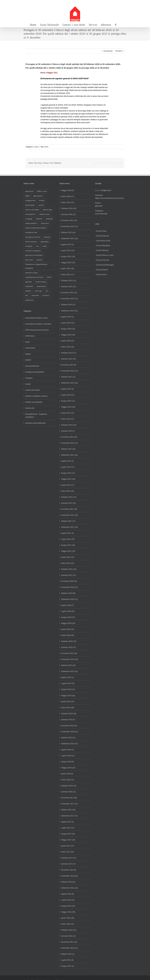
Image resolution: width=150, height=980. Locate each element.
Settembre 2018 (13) (69, 744)
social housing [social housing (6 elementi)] (41, 282)
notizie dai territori (33, 390)
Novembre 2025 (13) (69, 226)
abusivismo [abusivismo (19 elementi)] (29, 191)
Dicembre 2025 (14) (69, 220)
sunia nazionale (101, 214)
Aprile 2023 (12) (68, 413)
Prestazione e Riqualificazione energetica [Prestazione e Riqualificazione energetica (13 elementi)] (36, 266)
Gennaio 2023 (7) (68, 431)
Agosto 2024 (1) (67, 317)
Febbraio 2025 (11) (69, 281)
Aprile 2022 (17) (68, 485)
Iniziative (29, 378)
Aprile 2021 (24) (68, 557)
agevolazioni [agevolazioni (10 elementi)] (38, 196)
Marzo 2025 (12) (68, 275)
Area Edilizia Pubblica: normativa (38, 324)
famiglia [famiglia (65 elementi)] (47, 237)
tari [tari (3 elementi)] (47, 291)
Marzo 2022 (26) (68, 491)
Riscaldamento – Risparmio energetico (36, 416)
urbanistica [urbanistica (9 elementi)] (29, 300)
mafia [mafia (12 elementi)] (45, 246)
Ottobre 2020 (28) (68, 593)
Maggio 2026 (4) (68, 190)
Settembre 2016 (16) (69, 888)
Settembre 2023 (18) (69, 383)
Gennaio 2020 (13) (68, 647)
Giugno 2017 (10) (68, 834)
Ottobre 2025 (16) (68, 232)
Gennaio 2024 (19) (68, 359)
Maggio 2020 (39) (68, 623)
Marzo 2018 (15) (68, 780)
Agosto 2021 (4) (67, 533)
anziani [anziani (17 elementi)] (42, 200)
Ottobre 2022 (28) (68, 449)
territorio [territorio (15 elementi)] (46, 295)
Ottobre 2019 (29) (68, 665)
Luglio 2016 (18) (68, 900)
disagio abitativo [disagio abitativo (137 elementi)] (31, 223)
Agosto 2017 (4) (67, 822)
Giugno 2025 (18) (68, 256)
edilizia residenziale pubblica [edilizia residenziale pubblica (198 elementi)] (36, 228)
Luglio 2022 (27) (68, 467)
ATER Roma (30, 336)
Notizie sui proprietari (34, 402)
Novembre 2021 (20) (69, 515)
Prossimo (119, 51)
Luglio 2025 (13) (68, 250)
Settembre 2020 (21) (69, 599)
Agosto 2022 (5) (67, 461)
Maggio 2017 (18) (68, 840)
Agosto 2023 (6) (67, 389)
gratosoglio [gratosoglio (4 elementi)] (45, 242)
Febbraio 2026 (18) (69, 208)
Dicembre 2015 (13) (69, 942)
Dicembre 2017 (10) (69, 798)
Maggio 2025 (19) (68, 262)
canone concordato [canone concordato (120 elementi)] (32, 210)
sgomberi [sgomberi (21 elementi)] (29, 282)
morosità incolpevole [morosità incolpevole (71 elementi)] (33, 251)
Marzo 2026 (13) (68, 202)
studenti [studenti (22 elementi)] (28, 291)
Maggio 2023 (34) (68, 407)
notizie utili (30, 408)
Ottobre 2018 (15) (68, 738)
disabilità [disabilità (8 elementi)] (49, 219)
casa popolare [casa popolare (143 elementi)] (30, 214)
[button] (116, 24)
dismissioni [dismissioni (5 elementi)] (45, 223)
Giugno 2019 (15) (68, 689)
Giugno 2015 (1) (68, 966)
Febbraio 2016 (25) (69, 930)
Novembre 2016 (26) (69, 876)
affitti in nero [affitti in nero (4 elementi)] (42, 191)
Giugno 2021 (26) (68, 545)
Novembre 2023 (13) (69, 371)
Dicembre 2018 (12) (69, 726)
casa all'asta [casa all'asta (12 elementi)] (47, 210)
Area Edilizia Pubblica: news (36, 318)
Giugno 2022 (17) (68, 473)
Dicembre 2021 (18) (69, 509)
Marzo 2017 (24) (68, 852)
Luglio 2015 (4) (67, 960)
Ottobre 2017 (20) (68, 810)
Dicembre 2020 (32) (69, 581)
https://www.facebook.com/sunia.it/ (109, 198)
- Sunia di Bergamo (103, 245)
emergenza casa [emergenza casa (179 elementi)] (31, 232)
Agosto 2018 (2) (67, 750)
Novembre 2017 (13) (69, 804)
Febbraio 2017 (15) (69, 858)
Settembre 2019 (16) (69, 671)
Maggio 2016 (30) (68, 912)
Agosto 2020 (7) (67, 605)
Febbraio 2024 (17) (69, 353)
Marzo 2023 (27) (68, 419)
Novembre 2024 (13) (69, 299)
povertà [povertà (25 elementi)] (39, 260)
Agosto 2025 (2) (67, 244)
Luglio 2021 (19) (68, 539)
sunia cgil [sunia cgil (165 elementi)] (38, 291)
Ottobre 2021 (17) (68, 521)
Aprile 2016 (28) (68, 918)
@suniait (99, 206)
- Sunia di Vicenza (102, 260)
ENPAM (28, 360)
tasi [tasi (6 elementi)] (27, 295)
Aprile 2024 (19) (68, 341)
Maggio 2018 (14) (68, 768)
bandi (28, 342)
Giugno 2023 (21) (68, 401)
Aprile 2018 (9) (67, 774)
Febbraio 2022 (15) (69, 497)
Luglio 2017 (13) (68, 828)
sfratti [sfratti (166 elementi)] (49, 277)
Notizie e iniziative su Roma (36, 396)
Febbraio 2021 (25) (69, 569)
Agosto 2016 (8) (67, 894)
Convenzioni (30, 348)
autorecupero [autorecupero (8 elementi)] (30, 205)
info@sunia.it (145, 3)
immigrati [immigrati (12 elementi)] (29, 246)
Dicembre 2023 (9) (69, 365)
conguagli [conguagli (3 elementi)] (29, 219)
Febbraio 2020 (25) (69, 641)
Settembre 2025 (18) (69, 238)
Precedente (108, 51)
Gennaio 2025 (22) (68, 287)
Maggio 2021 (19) (68, 551)
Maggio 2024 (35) (68, 335)
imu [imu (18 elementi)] (37, 246)
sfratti (46, 147)
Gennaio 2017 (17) (68, 864)
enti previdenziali (32, 366)
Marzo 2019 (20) (68, 708)
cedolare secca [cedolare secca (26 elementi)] (44, 214)
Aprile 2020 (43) (68, 629)
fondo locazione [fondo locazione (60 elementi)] (31, 242)
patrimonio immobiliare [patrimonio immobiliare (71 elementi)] (34, 255)
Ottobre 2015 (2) (68, 954)
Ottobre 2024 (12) (68, 305)
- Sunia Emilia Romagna (104, 265)
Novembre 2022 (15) (69, 443)
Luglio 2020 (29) (68, 611)
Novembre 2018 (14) (69, 732)
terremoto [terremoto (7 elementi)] (35, 295)
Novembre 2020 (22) (69, 587)
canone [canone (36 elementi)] (41, 205)
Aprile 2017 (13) (68, 846)
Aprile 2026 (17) (68, 196)
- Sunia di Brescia (102, 250)
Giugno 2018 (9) (68, 762)
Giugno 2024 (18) (68, 329)
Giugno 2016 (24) (68, 906)
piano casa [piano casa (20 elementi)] (29, 260)
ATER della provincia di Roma (37, 330)
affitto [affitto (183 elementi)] (27, 196)
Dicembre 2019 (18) (69, 653)
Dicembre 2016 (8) (69, 870)
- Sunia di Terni (101, 275)
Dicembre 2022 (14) (69, 437)
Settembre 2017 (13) (69, 816)
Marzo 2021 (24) (68, 563)
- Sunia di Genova (102, 236)
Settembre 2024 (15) (69, 311)
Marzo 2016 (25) (68, 924)
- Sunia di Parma (101, 270)
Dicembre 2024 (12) (69, 293)
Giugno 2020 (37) (68, 617)
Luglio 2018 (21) (68, 756)
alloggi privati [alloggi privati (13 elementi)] (30, 200)
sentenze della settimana (35, 423)
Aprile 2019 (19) (68, 702)
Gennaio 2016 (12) (68, 936)
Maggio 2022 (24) (68, 479)
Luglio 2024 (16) (68, 323)
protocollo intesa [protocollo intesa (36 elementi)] (31, 273)
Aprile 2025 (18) (68, 268)
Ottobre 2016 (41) (68, 882)
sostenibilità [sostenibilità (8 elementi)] (41, 286)
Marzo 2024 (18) (68, 347)
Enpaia (28, 354)
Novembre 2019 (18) (69, 659)
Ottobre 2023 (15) (68, 377)
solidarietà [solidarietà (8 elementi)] (29, 286)
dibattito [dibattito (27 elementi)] (39, 219)
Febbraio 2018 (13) (69, 786)
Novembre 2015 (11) (69, 948)
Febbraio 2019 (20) (69, 714)
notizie (36, 147)
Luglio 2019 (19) (68, 683)
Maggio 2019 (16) (68, 696)
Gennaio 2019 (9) (68, 720)
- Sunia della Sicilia (103, 241)
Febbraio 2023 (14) (69, 425)
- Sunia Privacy (101, 231)
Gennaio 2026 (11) (68, 214)
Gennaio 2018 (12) (68, 792)
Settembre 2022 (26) (69, 455)
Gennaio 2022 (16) (68, 503)
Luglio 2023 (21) (68, 395)
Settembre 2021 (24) (69, 527)
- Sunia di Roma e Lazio (104, 255)
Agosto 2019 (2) (67, 677)
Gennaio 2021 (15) (68, 575)
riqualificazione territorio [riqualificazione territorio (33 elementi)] (34, 277)
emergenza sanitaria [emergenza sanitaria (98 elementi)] (33, 237)
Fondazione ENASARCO (35, 372)
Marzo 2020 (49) (68, 635)
